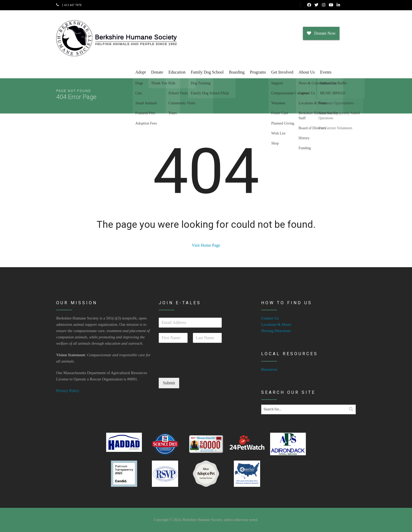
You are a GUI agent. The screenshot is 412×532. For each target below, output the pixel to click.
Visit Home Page (206, 245)
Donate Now (321, 33)
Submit (169, 383)
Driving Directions (276, 331)
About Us (307, 72)
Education (177, 72)
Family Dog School (207, 72)
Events (326, 72)
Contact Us (270, 318)
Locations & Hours (276, 324)
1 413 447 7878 (69, 5)
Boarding (237, 72)
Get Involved (282, 72)
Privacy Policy (68, 391)
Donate (157, 72)
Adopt (141, 72)
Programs (258, 72)
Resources (269, 369)
